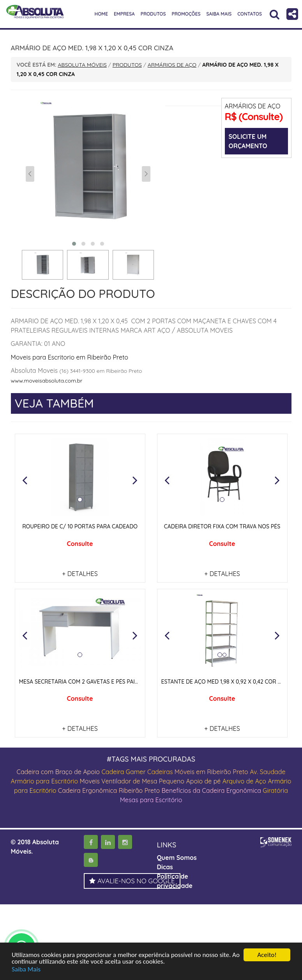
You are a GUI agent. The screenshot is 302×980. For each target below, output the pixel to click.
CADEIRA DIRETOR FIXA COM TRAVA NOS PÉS (222, 526)
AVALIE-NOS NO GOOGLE (132, 881)
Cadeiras (160, 772)
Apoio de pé (203, 781)
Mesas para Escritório (151, 800)
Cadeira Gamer (123, 772)
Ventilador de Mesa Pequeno (143, 781)
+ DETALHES (80, 574)
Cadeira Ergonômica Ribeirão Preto (109, 790)
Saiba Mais (26, 969)
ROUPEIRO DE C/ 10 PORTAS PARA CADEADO (80, 526)
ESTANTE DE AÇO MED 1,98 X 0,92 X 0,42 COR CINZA (228, 682)
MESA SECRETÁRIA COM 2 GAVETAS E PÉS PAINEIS (83, 682)
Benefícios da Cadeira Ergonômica (211, 790)
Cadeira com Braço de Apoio (58, 772)
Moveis (90, 781)
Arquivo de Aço (244, 781)
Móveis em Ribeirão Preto (211, 772)
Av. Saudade (268, 772)
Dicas (165, 867)
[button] (25, 480)
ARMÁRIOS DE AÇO (253, 106)
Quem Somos (177, 858)
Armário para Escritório (45, 781)
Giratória (275, 790)
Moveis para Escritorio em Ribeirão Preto (70, 357)
